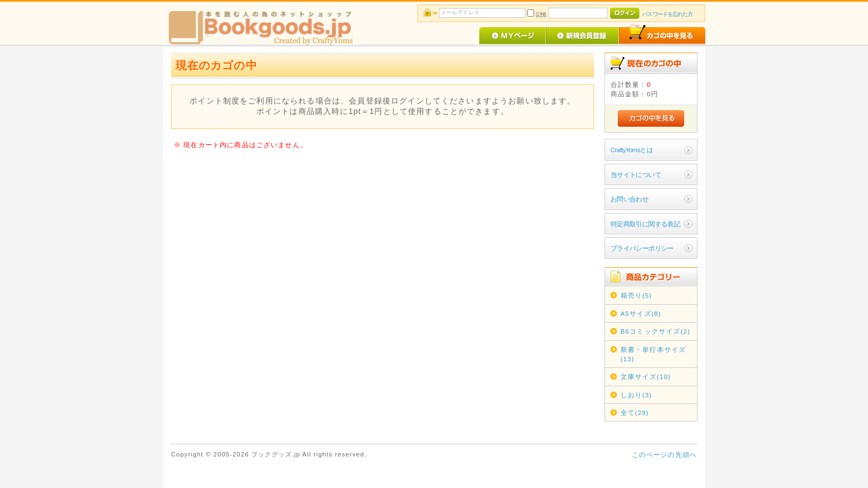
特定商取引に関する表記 (645, 224)
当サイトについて (636, 175)
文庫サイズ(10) (646, 377)
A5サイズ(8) (641, 313)
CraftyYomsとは (632, 150)
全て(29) (635, 412)
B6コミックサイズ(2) (655, 331)
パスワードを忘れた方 (667, 14)
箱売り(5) (636, 295)
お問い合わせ (630, 199)
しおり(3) (636, 395)
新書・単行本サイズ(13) (653, 354)
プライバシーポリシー (642, 248)
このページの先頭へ (664, 455)
